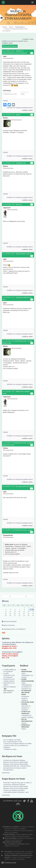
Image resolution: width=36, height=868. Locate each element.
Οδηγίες (24, 729)
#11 (32, 532)
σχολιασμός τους (26, 689)
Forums (5, 27)
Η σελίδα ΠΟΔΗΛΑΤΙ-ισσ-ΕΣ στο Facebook (9, 675)
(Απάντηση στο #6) (21, 341)
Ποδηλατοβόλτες (20, 27)
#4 (32, 205)
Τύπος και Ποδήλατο (10, 838)
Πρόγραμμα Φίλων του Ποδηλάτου (15, 629)
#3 (32, 163)
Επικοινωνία (10, 863)
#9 (32, 445)
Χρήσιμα (24, 723)
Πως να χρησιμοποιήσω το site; (13, 742)
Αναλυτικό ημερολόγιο (10, 621)
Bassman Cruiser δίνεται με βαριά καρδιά (16, 762)
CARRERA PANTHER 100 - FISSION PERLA (17, 766)
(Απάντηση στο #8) (20, 443)
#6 (32, 299)
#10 (32, 489)
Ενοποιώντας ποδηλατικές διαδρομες (14, 760)
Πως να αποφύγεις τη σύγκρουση (14, 844)
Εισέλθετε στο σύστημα (9, 41)
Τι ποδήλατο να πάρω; (10, 749)
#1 (32, 53)
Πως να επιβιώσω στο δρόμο (12, 740)
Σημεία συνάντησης (9, 625)
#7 (32, 343)
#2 (32, 115)
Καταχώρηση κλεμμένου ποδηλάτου (25, 698)
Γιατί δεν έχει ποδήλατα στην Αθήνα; (14, 790)
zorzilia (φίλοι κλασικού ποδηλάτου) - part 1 (16, 792)
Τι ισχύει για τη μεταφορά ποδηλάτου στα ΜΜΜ (17, 744)
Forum (11, 27)
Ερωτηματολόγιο (8, 770)
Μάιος (5, 601)
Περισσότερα (6, 773)
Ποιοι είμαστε (8, 852)
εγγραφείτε (20, 41)
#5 (32, 256)
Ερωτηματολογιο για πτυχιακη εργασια (15, 768)
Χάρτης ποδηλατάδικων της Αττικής (27, 675)
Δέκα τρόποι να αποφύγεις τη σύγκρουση (26, 708)
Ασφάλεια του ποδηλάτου (12, 827)
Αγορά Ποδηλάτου (10, 834)
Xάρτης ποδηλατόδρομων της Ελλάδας (27, 685)
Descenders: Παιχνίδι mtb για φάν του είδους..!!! (18, 783)
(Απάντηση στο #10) (21, 530)
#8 (32, 394)
